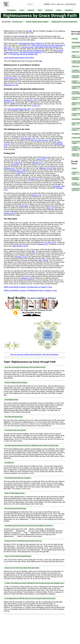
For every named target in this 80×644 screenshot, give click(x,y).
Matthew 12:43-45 (28, 278)
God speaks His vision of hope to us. (31, 43)
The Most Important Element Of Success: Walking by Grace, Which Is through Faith (32, 446)
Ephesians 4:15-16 (11, 85)
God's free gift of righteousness (34, 51)
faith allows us (9, 49)
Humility (75, 39)
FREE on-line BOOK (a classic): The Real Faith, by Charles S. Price (28, 287)
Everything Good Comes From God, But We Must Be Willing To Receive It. (29, 526)
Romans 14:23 (22, 246)
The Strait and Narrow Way (14, 417)
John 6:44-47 (41, 159)
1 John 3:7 (36, 106)
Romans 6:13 (34, 179)
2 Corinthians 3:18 (58, 186)
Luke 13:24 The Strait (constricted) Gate (18, 556)
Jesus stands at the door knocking (47, 47)
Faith (24, 170)
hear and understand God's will (19, 109)
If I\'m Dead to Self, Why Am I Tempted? (18, 478)
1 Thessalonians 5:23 (27, 138)
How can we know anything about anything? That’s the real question (34, 354)
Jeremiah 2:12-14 (21, 257)
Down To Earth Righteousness (15, 493)
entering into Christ (10, 78)
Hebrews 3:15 (9, 168)
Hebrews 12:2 (42, 244)
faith (30, 31)
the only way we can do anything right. (24, 54)
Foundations (12, 10)
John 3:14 (46, 157)
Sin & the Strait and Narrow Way (15, 509)
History (59, 10)
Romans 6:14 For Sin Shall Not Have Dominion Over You (23, 541)
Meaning (31, 10)
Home (22, 10)
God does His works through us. (31, 52)
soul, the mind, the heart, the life (42, 140)
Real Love (76, 66)
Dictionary (49, 10)
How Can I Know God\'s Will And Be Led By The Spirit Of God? (25, 367)
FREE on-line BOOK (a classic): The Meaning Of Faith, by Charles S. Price (30, 290)
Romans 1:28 (9, 100)
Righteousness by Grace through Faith (64, 22)
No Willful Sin (9, 463)
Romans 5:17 (9, 102)
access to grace (28, 47)
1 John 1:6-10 (51, 242)
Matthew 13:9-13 (46, 168)
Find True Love (17, 22)
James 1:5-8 (32, 100)
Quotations (69, 10)
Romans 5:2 (21, 172)
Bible (40, 10)
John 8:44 (15, 164)
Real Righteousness (11, 400)
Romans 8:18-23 (10, 213)
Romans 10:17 (38, 163)
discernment (24, 206)
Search (47, 4)
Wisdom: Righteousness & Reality (37, 22)
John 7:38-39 (43, 260)
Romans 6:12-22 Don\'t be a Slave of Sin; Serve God (22, 568)
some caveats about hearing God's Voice (19, 58)
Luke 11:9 (18, 163)
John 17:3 (49, 208)
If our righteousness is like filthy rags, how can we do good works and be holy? (30, 598)
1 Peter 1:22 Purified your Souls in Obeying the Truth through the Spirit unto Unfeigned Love (34, 583)
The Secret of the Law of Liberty (15, 430)
